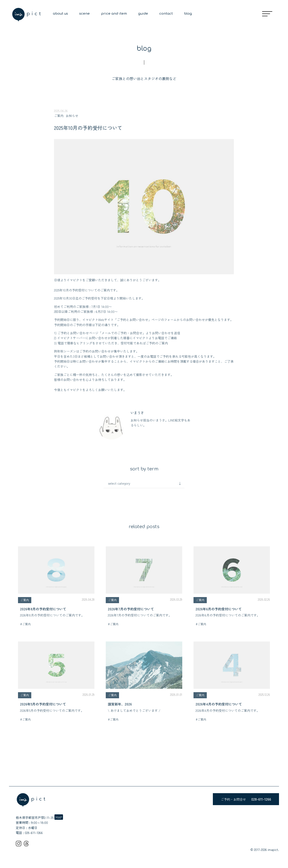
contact (166, 14)
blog (188, 14)
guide (143, 14)
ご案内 (59, 116)
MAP (59, 817)
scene (84, 14)
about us (60, 14)
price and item (114, 14)
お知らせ (72, 116)
